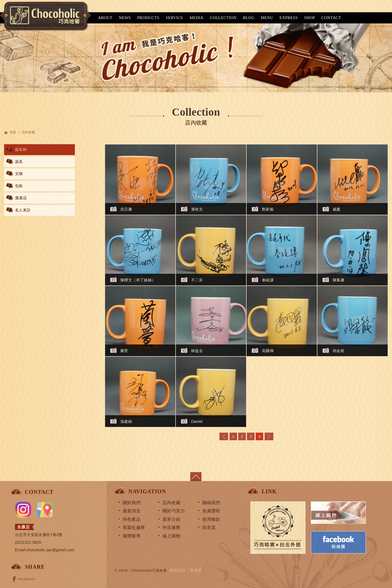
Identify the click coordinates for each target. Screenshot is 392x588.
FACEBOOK (24, 579)
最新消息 (132, 511)
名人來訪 (23, 210)
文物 (19, 174)
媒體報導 (132, 536)
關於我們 (132, 503)
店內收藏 (171, 503)
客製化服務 (134, 527)
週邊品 (21, 198)
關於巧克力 (174, 511)
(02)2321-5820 (28, 542)
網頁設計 (178, 570)
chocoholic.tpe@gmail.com (50, 550)
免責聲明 (211, 511)
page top (196, 477)
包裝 (19, 186)
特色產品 (132, 519)
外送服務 (171, 527)
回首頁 (209, 527)
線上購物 (171, 536)
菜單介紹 (171, 519)
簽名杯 (21, 149)
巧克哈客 (45, 16)
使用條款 (211, 519)
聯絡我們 (211, 503)
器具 (19, 162)
